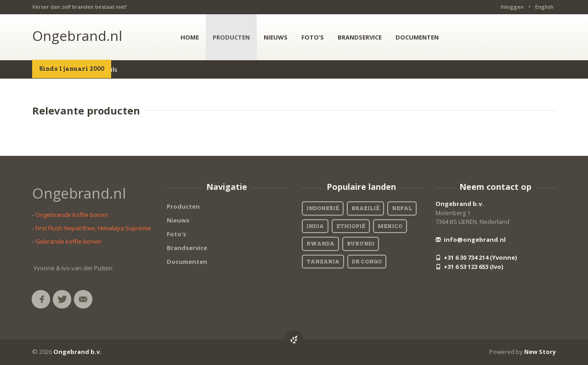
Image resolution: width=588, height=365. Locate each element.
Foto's (176, 234)
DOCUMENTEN (417, 37)
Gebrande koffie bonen (68, 241)
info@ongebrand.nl (471, 240)
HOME (190, 37)
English (544, 7)
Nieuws (178, 220)
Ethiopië (351, 226)
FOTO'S (313, 37)
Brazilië (365, 208)
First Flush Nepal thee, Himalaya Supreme (93, 228)
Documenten (187, 262)
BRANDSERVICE (360, 37)
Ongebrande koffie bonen (72, 215)
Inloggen (512, 7)
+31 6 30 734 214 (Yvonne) (476, 257)
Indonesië (323, 208)
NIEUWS (276, 37)
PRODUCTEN (231, 37)
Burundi (361, 244)
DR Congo (367, 262)
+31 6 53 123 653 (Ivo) (469, 267)
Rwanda (320, 244)
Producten (183, 206)
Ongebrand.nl (77, 36)
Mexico (390, 226)
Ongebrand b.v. (460, 204)
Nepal (402, 208)
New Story (540, 352)
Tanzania (323, 262)
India (315, 226)
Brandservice (187, 248)
